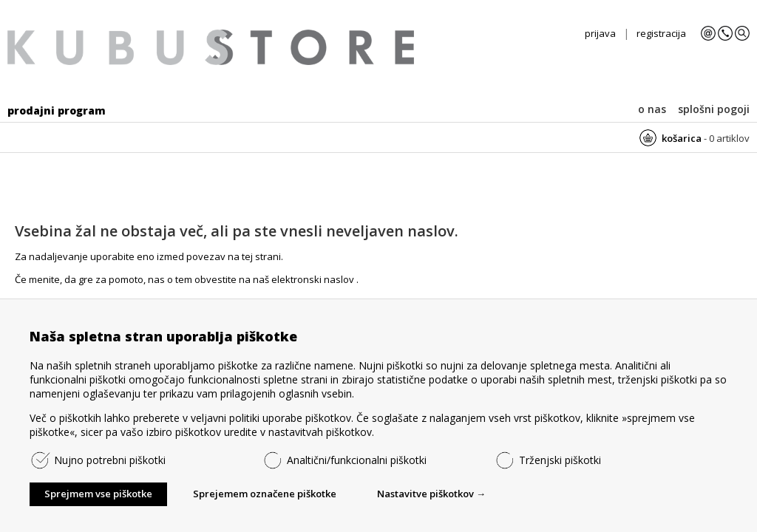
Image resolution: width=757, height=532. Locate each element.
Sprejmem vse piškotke (98, 494)
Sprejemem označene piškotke (265, 494)
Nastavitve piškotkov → (431, 494)
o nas (652, 109)
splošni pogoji (714, 109)
